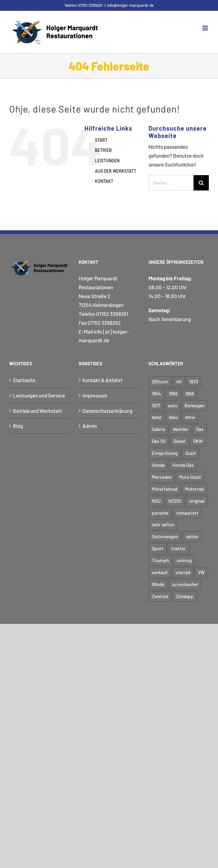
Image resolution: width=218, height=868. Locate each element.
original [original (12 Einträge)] (197, 501)
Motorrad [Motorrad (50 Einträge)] (194, 489)
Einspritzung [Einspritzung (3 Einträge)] (165, 453)
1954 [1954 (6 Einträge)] (156, 394)
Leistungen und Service (39, 395)
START (101, 140)
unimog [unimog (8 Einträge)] (184, 560)
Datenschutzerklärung (107, 411)
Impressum (95, 395)
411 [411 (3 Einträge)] (179, 382)
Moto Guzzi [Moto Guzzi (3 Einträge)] (190, 477)
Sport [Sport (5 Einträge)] (158, 548)
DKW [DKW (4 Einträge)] (198, 441)
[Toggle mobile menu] (206, 28)
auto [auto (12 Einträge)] (172, 405)
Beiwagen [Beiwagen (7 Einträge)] (195, 405)
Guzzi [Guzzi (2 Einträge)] (191, 453)
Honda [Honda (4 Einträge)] (158, 465)
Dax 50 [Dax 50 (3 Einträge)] (159, 441)
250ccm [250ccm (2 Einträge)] (160, 382)
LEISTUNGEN (107, 161)
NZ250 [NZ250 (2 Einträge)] (175, 501)
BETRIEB (103, 150)
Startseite (24, 380)
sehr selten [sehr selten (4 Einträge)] (163, 524)
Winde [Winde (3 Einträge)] (158, 584)
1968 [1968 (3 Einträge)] (190, 394)
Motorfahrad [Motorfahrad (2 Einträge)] (165, 489)
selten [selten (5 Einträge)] (192, 536)
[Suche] (201, 183)
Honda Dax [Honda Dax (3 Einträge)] (183, 465)
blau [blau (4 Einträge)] (173, 417)
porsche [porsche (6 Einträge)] (160, 513)
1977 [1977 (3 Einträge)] (156, 405)
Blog (18, 426)
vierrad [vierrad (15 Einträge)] (183, 572)
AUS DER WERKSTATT (116, 171)
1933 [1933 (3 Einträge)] (194, 382)
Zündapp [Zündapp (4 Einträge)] (185, 596)
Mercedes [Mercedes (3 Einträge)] (162, 477)
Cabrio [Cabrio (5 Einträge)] (158, 429)
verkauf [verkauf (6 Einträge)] (160, 572)
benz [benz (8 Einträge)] (157, 417)
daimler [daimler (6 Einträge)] (180, 429)
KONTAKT (104, 181)
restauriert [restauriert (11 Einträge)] (187, 513)
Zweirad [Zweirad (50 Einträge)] (160, 596)
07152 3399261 (112, 314)
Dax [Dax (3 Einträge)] (200, 429)
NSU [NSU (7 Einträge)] (156, 501)
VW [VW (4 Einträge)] (201, 572)
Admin (90, 426)
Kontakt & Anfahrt (102, 380)
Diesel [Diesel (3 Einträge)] (179, 441)
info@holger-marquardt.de (130, 5)
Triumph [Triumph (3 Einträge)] (160, 560)
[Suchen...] (171, 183)
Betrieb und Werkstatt (37, 411)
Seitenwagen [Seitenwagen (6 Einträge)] (165, 536)
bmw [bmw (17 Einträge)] (190, 417)
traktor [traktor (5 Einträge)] (179, 548)
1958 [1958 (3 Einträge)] (173, 394)
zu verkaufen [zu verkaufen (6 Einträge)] (185, 584)
